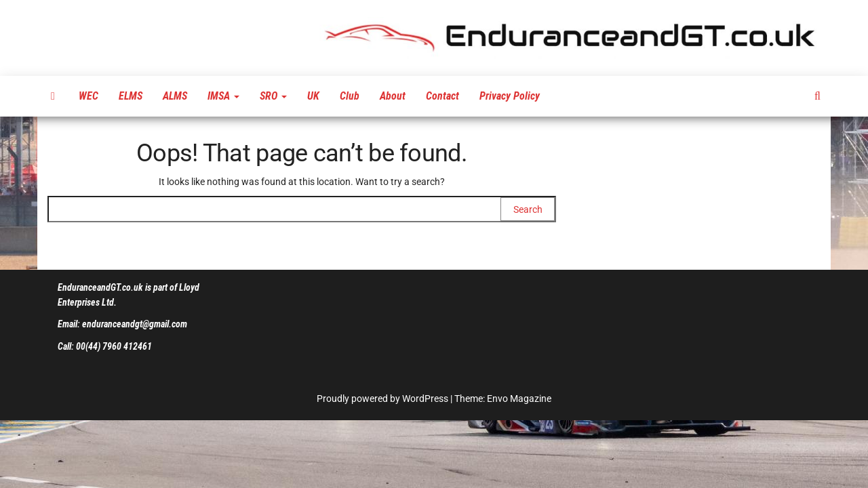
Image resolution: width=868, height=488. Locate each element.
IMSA (223, 96)
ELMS (131, 96)
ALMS (175, 96)
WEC (88, 96)
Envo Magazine (519, 399)
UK (313, 96)
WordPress (425, 399)
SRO (273, 96)
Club (350, 96)
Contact (442, 96)
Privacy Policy (510, 96)
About (393, 96)
